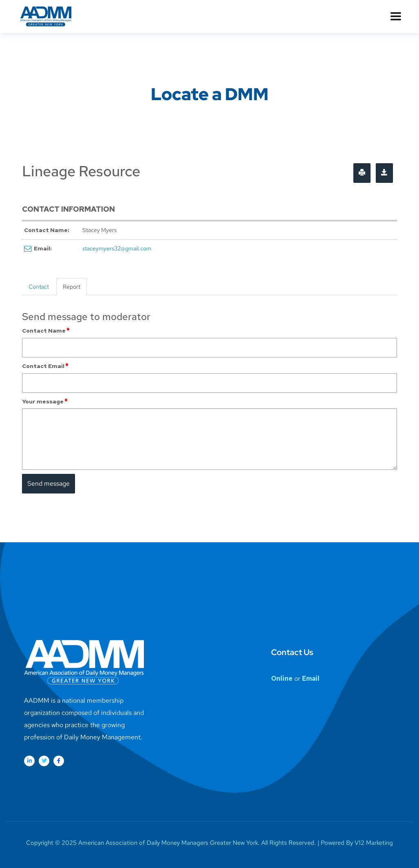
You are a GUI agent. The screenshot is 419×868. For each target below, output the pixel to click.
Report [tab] (72, 287)
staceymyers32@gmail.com (117, 248)
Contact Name (46, 331)
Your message (45, 402)
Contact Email (46, 366)
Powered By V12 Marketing (357, 843)
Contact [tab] (39, 287)
